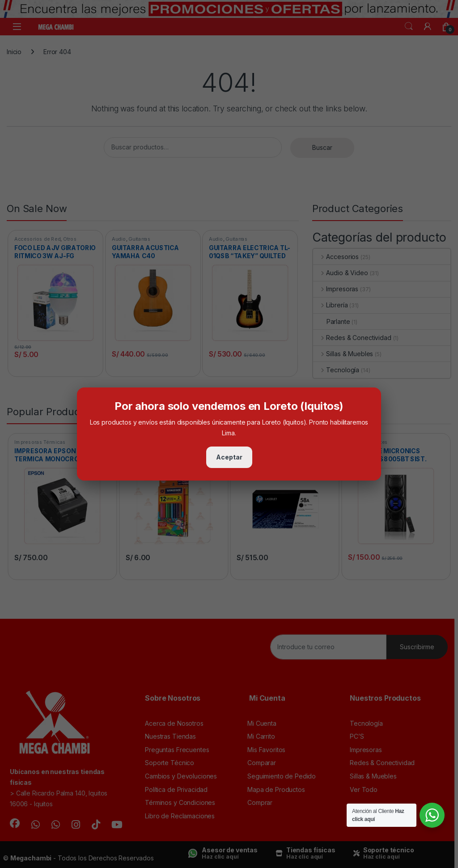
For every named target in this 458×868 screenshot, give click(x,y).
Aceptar (229, 457)
